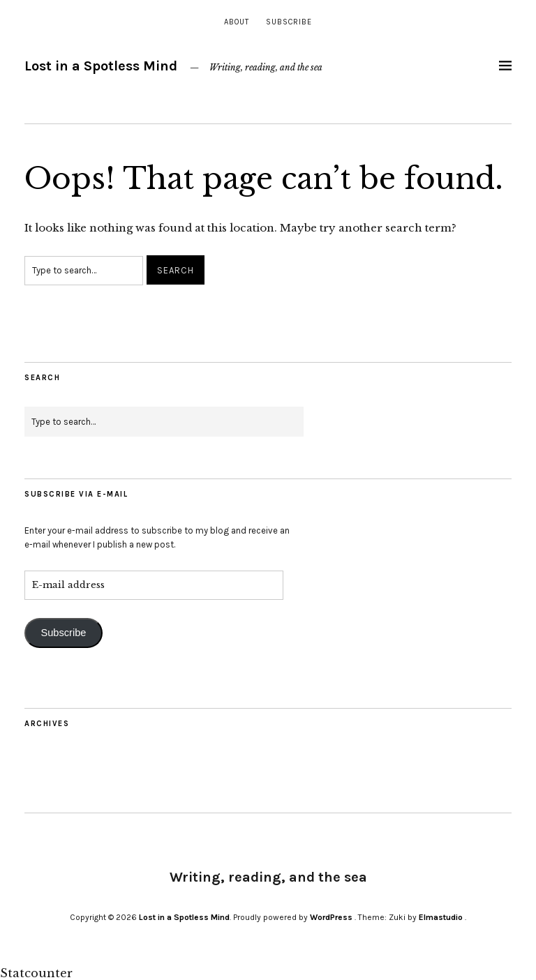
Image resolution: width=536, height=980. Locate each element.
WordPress (331, 917)
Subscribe (289, 22)
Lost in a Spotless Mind (101, 66)
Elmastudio (441, 917)
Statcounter (36, 973)
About (237, 22)
